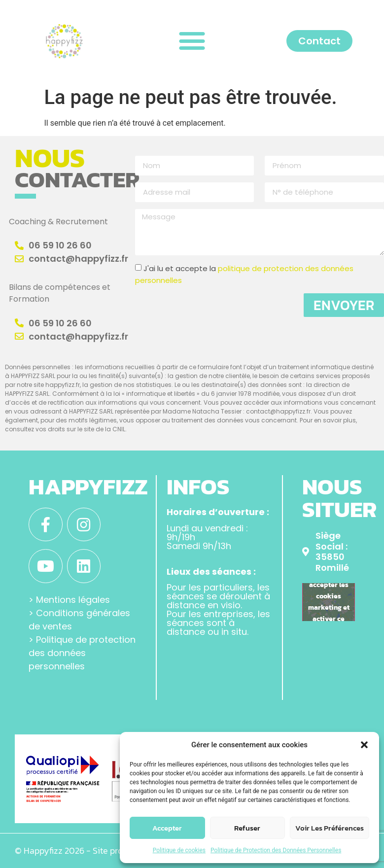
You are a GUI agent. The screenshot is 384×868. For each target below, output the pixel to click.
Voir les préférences (330, 828)
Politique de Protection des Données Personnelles (276, 850)
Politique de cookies (179, 850)
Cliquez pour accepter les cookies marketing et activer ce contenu (329, 602)
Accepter (167, 828)
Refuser (247, 828)
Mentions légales (73, 600)
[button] (364, 745)
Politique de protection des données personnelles (82, 653)
